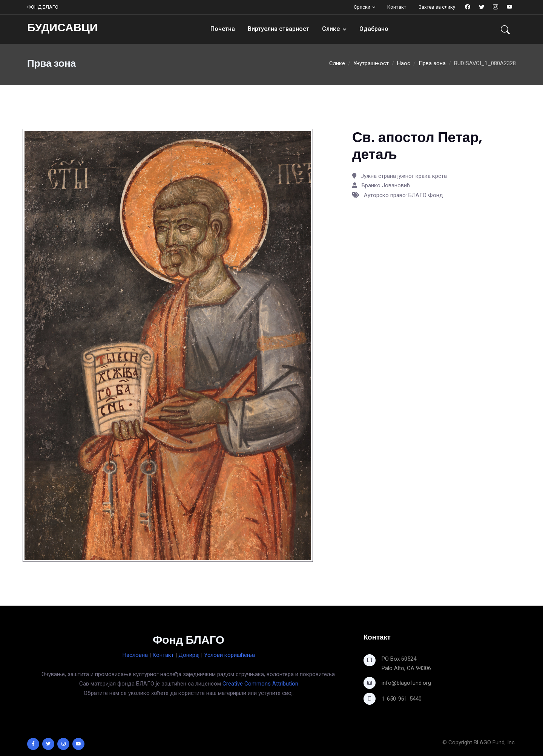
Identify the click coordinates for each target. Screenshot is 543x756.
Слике (331, 29)
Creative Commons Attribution (260, 684)
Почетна (223, 29)
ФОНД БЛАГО (43, 7)
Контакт (397, 7)
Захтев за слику (437, 7)
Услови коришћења (229, 655)
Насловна (135, 655)
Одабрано (374, 29)
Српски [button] (362, 7)
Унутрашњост (371, 63)
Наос (404, 63)
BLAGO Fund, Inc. (495, 742)
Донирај (189, 655)
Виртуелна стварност (278, 29)
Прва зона (432, 63)
